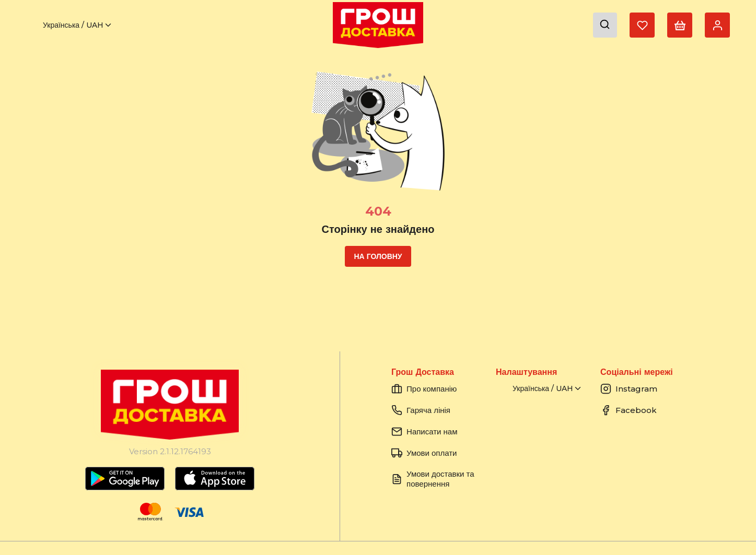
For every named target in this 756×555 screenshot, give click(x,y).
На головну (378, 256)
